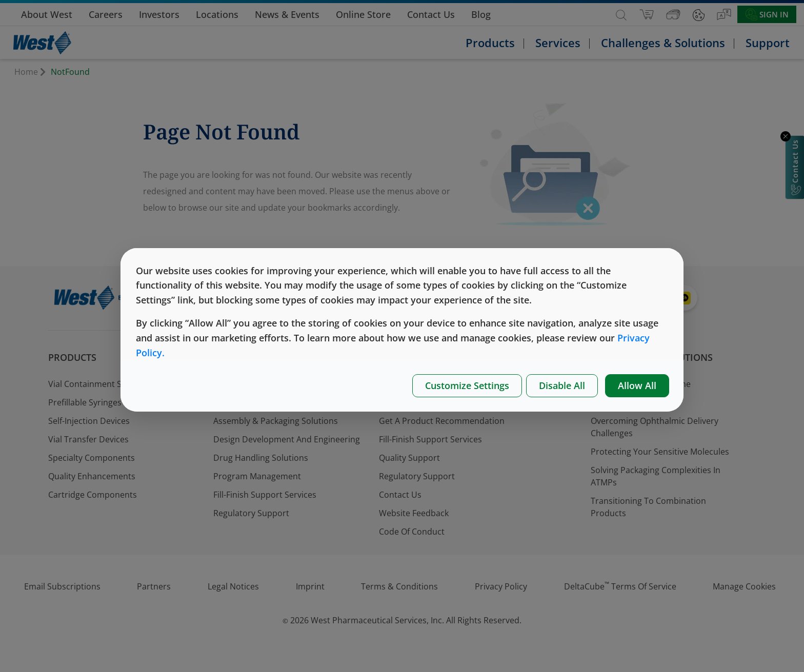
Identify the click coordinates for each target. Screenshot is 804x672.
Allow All (637, 385)
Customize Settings (467, 385)
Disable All (562, 385)
